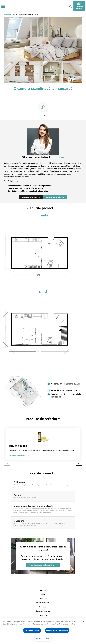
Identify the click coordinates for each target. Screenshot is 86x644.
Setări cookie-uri (43, 639)
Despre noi (43, 599)
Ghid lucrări (43, 607)
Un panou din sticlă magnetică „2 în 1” (66, 385)
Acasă (6, 14)
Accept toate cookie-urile (57, 630)
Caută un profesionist (55, 197)
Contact (43, 590)
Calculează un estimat (31, 197)
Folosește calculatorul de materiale (43, 565)
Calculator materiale (79, 6)
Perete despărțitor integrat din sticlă (66, 390)
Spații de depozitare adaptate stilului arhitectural (66, 395)
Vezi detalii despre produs (19, 456)
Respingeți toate (32, 630)
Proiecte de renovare (43, 603)
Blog (43, 594)
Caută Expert (43, 615)
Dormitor (12, 14)
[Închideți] (84, 622)
